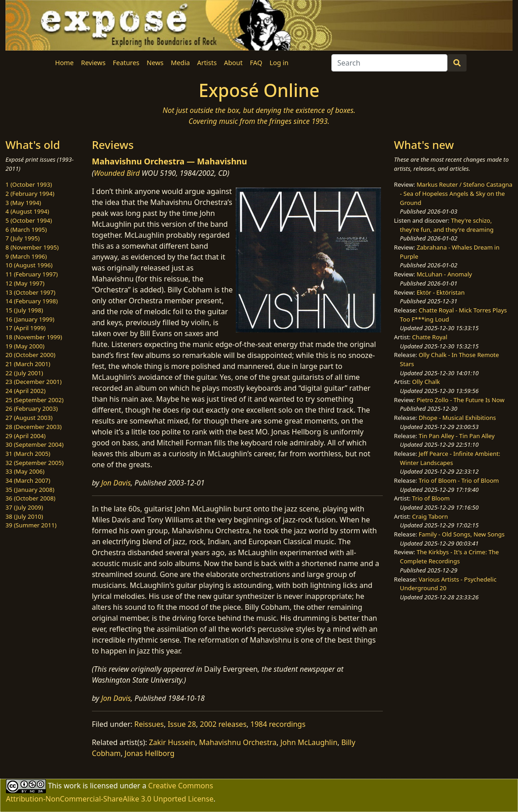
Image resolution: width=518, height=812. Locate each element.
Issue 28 (182, 724)
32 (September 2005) (35, 463)
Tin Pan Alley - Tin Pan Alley (457, 436)
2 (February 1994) (30, 194)
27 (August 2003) (29, 418)
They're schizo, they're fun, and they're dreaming (447, 225)
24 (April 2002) (25, 391)
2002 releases (223, 724)
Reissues (149, 724)
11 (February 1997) (32, 274)
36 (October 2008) (30, 498)
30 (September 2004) (35, 444)
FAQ (256, 63)
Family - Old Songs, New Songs (462, 534)
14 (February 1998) (32, 301)
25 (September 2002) (35, 400)
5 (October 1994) (29, 220)
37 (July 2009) (24, 507)
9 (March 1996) (26, 256)
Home (64, 63)
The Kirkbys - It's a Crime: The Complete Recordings (449, 557)
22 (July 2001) (24, 373)
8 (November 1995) (32, 247)
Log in (279, 63)
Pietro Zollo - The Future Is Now (460, 400)
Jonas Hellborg (150, 753)
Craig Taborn (430, 516)
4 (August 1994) (27, 211)
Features (126, 63)
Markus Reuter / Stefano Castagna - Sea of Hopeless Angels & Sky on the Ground (456, 193)
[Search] (389, 63)
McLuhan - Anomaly (444, 274)
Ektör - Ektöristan (441, 292)
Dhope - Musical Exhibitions (457, 418)
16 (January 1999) (30, 319)
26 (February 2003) (32, 409)
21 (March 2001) (28, 364)
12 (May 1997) (25, 283)
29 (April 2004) (25, 436)
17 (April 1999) (25, 328)
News (155, 63)
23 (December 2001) (33, 382)
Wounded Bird (117, 173)
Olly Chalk (426, 382)
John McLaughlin (309, 742)
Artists (207, 63)
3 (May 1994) (23, 203)
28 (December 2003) (33, 427)
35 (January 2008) (30, 490)
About (233, 63)
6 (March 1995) (26, 230)
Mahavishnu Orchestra (238, 742)
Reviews (93, 63)
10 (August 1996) (29, 265)
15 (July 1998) (24, 310)
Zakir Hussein (172, 742)
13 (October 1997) (30, 292)
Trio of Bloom (431, 498)
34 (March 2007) (28, 480)
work (72, 786)
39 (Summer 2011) (31, 525)
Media (180, 63)
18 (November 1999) (34, 337)
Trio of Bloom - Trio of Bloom (459, 480)
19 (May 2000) (25, 346)
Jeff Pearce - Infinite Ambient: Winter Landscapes (450, 458)
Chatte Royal (429, 337)
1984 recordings (278, 724)
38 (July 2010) (24, 516)
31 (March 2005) (28, 454)
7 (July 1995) (23, 238)
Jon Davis (116, 483)
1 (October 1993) (29, 184)
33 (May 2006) (25, 471)
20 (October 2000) (30, 355)
